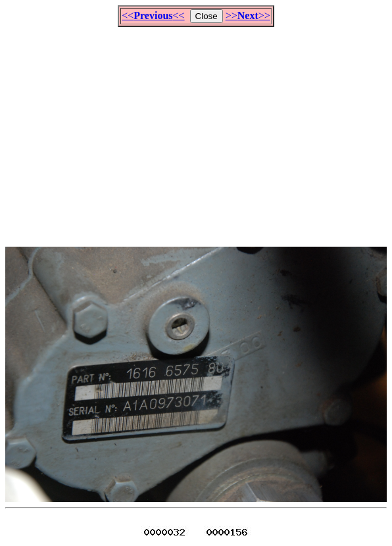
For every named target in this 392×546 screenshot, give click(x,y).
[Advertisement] (199, 131)
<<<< (153, 15)
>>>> (248, 15)
